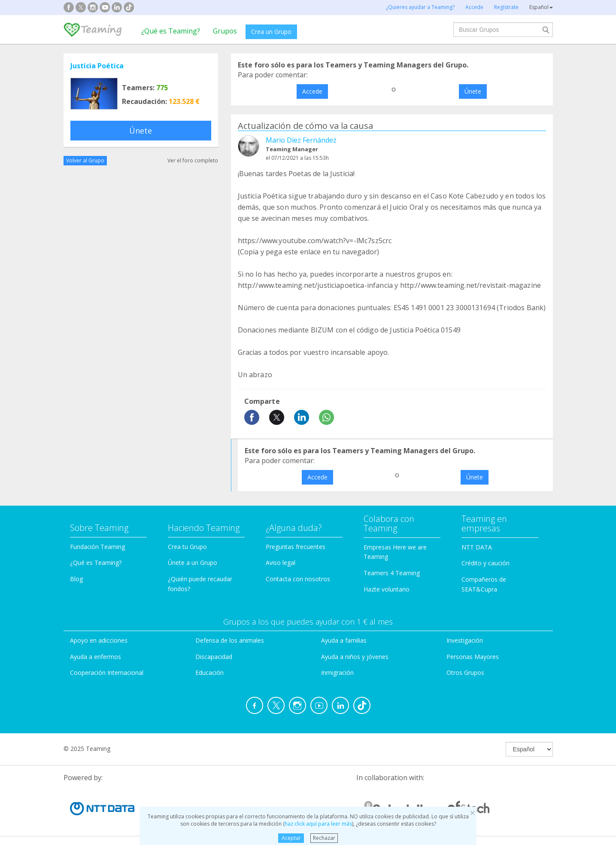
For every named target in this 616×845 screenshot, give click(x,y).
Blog (76, 579)
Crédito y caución (486, 563)
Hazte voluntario (387, 589)
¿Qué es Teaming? (171, 31)
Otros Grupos (465, 673)
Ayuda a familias (344, 640)
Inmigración (337, 673)
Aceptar (291, 838)
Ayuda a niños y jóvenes (355, 657)
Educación (209, 673)
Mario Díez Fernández (301, 140)
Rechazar (324, 838)
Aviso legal (281, 563)
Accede (312, 91)
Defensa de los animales (230, 640)
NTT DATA (477, 547)
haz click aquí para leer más (318, 824)
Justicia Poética (97, 66)
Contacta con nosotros (298, 579)
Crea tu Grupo (187, 547)
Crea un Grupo (271, 32)
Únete (141, 131)
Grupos (225, 31)
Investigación (465, 640)
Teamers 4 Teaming (392, 573)
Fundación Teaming (97, 547)
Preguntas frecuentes (296, 547)
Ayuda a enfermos (96, 657)
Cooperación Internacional (107, 673)
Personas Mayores (473, 657)
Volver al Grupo (85, 160)
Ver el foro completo (193, 160)
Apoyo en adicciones (99, 640)
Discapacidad (214, 657)
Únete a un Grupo (193, 563)
